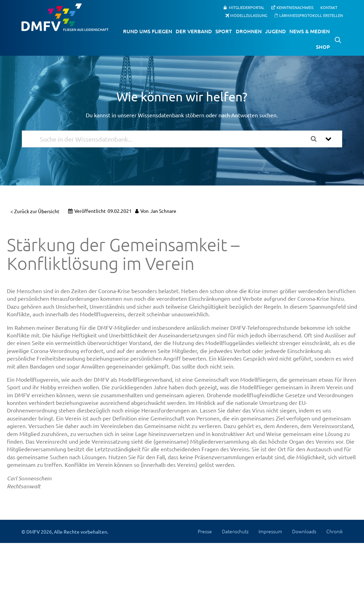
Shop (323, 47)
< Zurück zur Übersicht (35, 211)
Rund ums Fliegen (148, 31)
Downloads (304, 531)
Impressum (270, 531)
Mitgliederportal (247, 7)
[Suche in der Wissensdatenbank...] (173, 139)
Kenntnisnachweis (295, 7)
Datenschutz (235, 531)
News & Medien (310, 31)
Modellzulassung (249, 15)
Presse (205, 531)
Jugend (276, 31)
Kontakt (329, 7)
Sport (224, 31)
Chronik (335, 531)
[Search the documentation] (316, 139)
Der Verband (194, 31)
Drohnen (249, 31)
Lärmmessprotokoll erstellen (311, 15)
